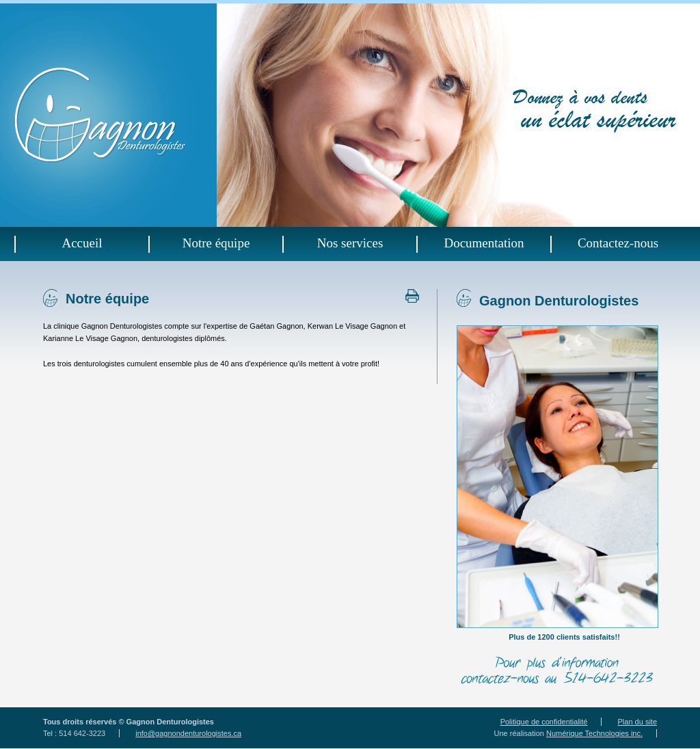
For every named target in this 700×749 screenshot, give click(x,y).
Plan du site (637, 722)
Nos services (350, 242)
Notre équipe (216, 242)
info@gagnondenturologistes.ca (188, 733)
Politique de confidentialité (544, 722)
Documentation (484, 242)
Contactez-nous (618, 242)
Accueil (82, 242)
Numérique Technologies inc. (594, 733)
